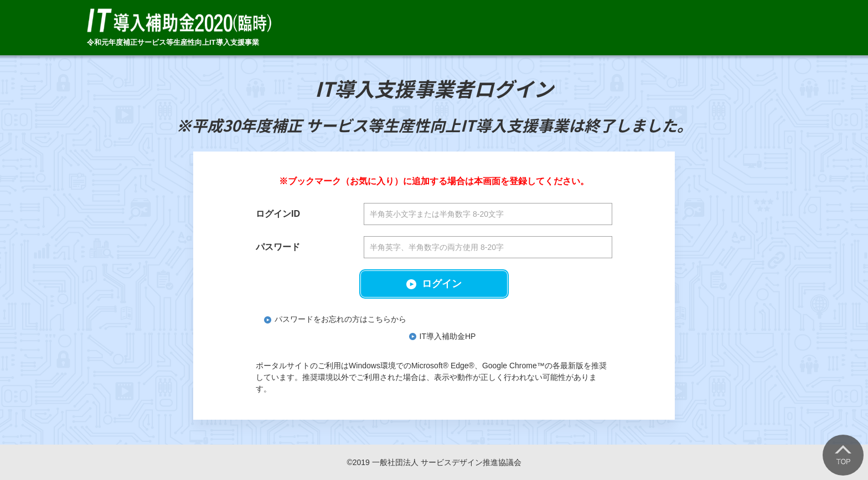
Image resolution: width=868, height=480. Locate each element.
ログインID (278, 214)
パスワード (278, 247)
